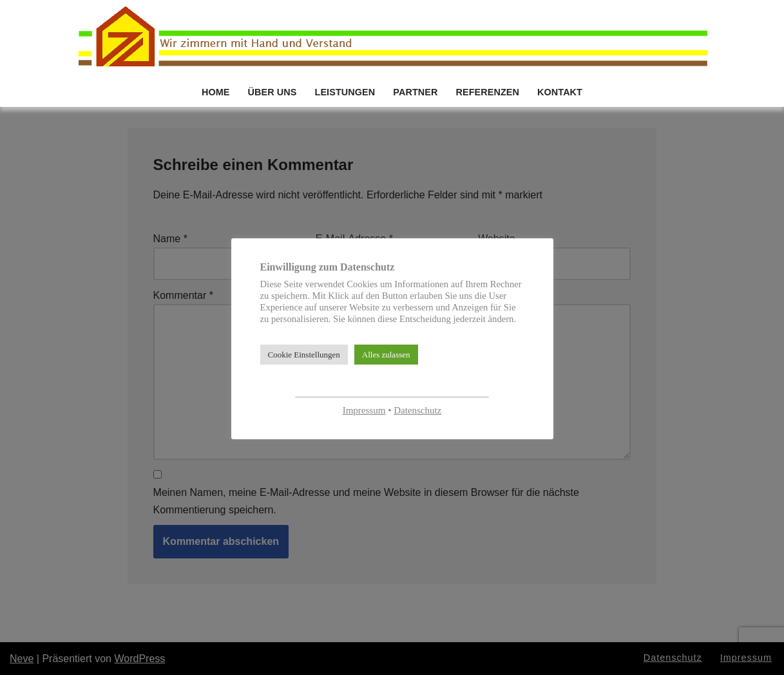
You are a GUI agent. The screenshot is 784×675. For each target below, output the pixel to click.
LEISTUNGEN (345, 92)
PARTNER (415, 92)
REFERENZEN (487, 92)
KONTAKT (560, 92)
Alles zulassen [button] (386, 355)
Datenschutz (417, 410)
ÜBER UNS (272, 92)
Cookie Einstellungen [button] (304, 355)
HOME (216, 92)
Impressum (364, 410)
